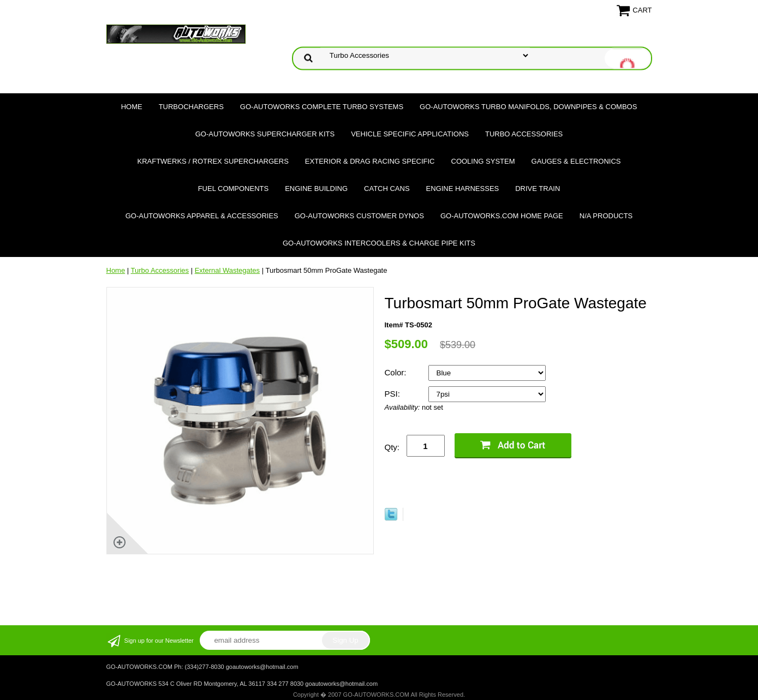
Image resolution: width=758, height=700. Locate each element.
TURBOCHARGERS (191, 107)
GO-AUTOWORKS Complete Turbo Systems (322, 107)
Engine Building (316, 189)
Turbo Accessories (524, 134)
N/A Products (606, 216)
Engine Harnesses (463, 189)
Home (132, 107)
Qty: (392, 447)
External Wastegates (227, 270)
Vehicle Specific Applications (410, 134)
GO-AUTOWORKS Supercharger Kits (265, 134)
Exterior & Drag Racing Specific (370, 161)
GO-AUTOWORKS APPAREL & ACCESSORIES (202, 216)
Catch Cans (387, 189)
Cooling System (483, 161)
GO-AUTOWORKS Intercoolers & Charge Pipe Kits (379, 243)
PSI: (394, 394)
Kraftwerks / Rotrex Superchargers (213, 161)
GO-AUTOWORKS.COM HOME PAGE (502, 216)
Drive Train (538, 189)
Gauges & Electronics (576, 161)
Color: (397, 372)
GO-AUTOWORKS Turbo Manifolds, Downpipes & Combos (528, 107)
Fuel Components (234, 189)
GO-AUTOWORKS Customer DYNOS (359, 216)
